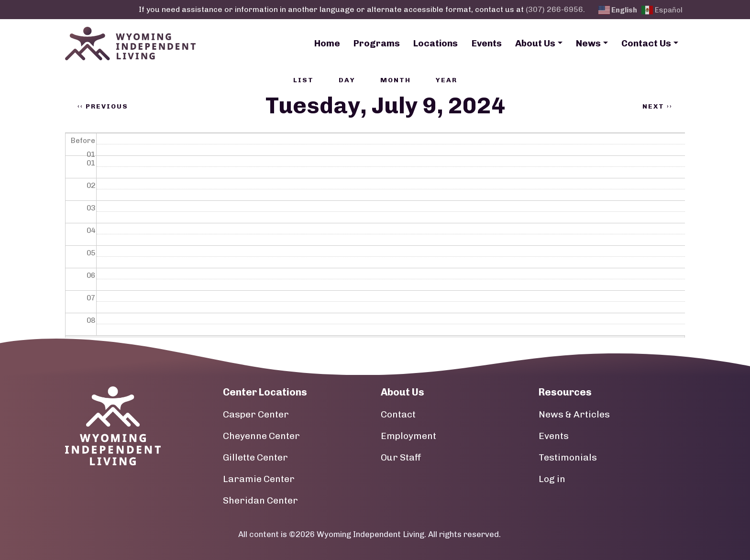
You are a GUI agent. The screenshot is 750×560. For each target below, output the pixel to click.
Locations (436, 43)
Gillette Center (255, 457)
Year (447, 80)
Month (396, 80)
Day (347, 80)
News (588, 43)
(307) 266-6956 (554, 9)
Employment (408, 436)
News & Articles (574, 414)
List (303, 80)
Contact (398, 414)
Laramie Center (259, 479)
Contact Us (646, 43)
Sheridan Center (260, 500)
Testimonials (568, 457)
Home (327, 43)
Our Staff (401, 457)
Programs (377, 43)
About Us (535, 43)
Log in (552, 479)
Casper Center (256, 414)
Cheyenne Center (261, 436)
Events (487, 43)
